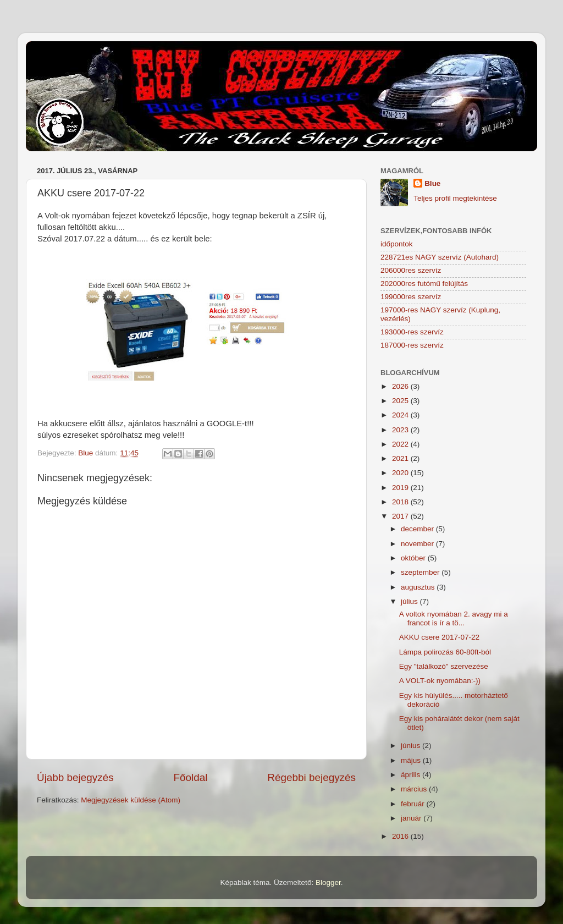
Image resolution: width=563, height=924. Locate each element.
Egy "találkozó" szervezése (444, 666)
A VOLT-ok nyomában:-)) (440, 681)
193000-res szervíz (412, 332)
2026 (401, 386)
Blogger (328, 882)
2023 (401, 430)
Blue (432, 183)
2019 (401, 488)
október (414, 558)
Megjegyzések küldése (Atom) (131, 800)
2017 (401, 516)
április (412, 775)
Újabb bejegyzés (75, 777)
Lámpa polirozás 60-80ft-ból (445, 652)
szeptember (421, 572)
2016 (401, 836)
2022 (401, 444)
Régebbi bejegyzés (311, 777)
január (412, 818)
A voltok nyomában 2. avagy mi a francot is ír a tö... (454, 618)
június (412, 746)
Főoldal (191, 777)
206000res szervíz (411, 270)
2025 (401, 401)
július (410, 601)
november (418, 544)
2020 (401, 473)
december (418, 529)
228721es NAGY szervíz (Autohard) (440, 257)
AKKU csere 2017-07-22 (439, 637)
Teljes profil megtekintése (455, 198)
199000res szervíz (411, 297)
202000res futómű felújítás (424, 284)
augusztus (419, 587)
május (412, 760)
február (414, 804)
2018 (401, 502)
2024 (401, 415)
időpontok (397, 244)
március (415, 789)
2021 (401, 458)
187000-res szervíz (412, 345)
